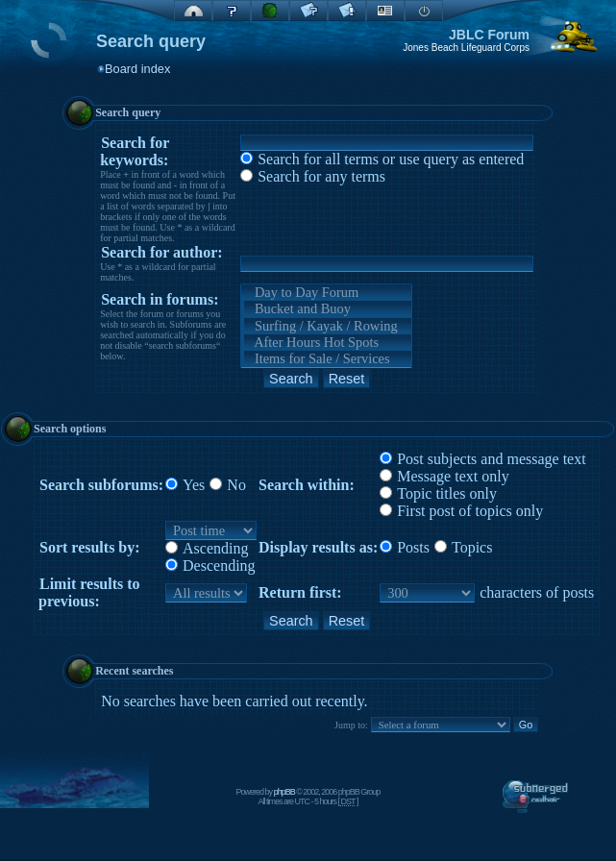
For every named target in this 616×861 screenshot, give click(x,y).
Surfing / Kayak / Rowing (328, 326)
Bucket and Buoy (328, 309)
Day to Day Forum (328, 293)
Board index (137, 69)
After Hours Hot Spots (328, 343)
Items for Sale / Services (328, 359)
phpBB (284, 792)
